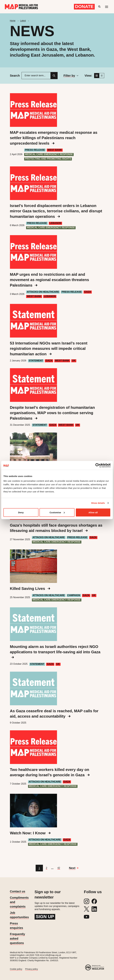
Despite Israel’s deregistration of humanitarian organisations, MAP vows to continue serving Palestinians (52, 413)
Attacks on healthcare (43, 292)
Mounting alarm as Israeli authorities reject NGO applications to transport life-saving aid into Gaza (55, 652)
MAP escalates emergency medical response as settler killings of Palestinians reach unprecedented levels (54, 138)
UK (74, 361)
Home (13, 21)
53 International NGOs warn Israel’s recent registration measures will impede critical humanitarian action (49, 349)
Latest (23, 21)
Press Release (35, 150)
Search (15, 76)
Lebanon (55, 223)
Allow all (93, 512)
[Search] (54, 76)
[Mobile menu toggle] (107, 7)
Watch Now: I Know (30, 833)
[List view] (102, 76)
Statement (36, 361)
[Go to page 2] (47, 868)
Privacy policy (32, 969)
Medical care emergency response (49, 154)
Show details (98, 503)
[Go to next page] (74, 868)
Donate (84, 6)
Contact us (18, 891)
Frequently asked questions (18, 939)
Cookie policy (16, 969)
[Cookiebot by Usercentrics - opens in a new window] (98, 465)
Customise (57, 512)
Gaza (88, 292)
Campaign (74, 595)
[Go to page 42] (59, 868)
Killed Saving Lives (30, 589)
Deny (21, 512)
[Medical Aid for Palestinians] (21, 7)
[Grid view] (97, 76)
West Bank (55, 150)
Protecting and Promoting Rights (48, 159)
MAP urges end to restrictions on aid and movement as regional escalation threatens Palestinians (50, 280)
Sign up (45, 917)
